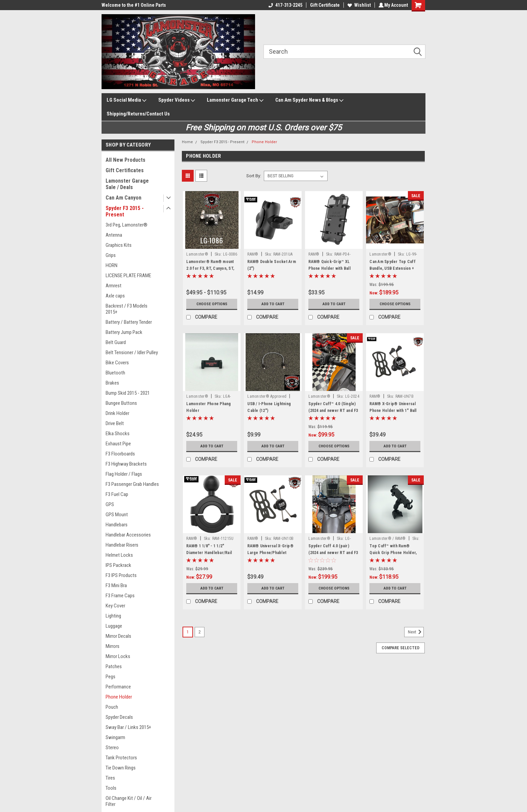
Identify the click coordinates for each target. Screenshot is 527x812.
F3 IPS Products (121, 575)
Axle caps (115, 296)
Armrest (114, 286)
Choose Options (212, 304)
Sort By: (254, 176)
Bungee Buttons (121, 403)
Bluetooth (115, 373)
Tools (111, 788)
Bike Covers (117, 363)
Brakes (112, 383)
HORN (112, 265)
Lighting (113, 616)
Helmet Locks (119, 555)
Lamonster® (197, 254)
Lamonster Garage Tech (235, 100)
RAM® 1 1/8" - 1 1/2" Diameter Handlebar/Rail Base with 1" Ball (209, 553)
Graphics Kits (119, 245)
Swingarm (115, 737)
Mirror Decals (118, 636)
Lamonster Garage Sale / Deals (127, 184)
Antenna (114, 235)
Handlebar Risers (122, 545)
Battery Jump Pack (124, 332)
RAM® (253, 254)
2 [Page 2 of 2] (200, 632)
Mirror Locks (118, 656)
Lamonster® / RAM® (387, 539)
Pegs (110, 677)
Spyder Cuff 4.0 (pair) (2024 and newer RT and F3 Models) (333, 553)
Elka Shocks (118, 434)
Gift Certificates (125, 170)
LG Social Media (127, 100)
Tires (110, 778)
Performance (118, 687)
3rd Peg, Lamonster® (127, 225)
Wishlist (358, 5)
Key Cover (115, 606)
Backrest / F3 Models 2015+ (127, 309)
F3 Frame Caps (120, 596)
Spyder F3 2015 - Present (125, 211)
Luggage (114, 626)
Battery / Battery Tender (129, 322)
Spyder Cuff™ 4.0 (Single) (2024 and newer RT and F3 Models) (333, 411)
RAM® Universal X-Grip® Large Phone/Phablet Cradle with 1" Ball (270, 553)
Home (187, 142)
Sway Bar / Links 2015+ (128, 727)
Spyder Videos (177, 100)
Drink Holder (117, 413)
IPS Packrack (118, 565)
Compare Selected (400, 648)
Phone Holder (119, 697)
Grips (111, 255)
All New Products (126, 160)
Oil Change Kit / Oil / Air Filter (129, 801)
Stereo (112, 748)
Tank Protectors (121, 758)
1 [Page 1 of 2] (188, 632)
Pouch (112, 707)
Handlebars (117, 525)
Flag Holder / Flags (124, 474)
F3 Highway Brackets (126, 464)
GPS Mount (117, 515)
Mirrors (113, 646)
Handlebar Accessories (128, 535)
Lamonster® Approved (267, 396)
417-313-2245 (284, 5)
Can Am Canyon (123, 198)
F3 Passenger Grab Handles (132, 484)
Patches (114, 666)
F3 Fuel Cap (117, 494)
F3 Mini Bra (116, 585)
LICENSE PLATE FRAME (128, 276)
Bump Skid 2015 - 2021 (128, 393)
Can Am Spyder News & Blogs (309, 100)
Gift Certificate (324, 5)
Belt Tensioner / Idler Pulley (132, 352)
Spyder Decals (119, 717)
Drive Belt (115, 423)
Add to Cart (273, 304)
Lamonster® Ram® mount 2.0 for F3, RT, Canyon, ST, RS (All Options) (210, 268)
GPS (110, 504)
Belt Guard (116, 342)
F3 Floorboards (120, 454)
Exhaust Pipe (118, 444)
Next (416, 632)
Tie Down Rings (121, 768)
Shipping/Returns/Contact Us (138, 114)
